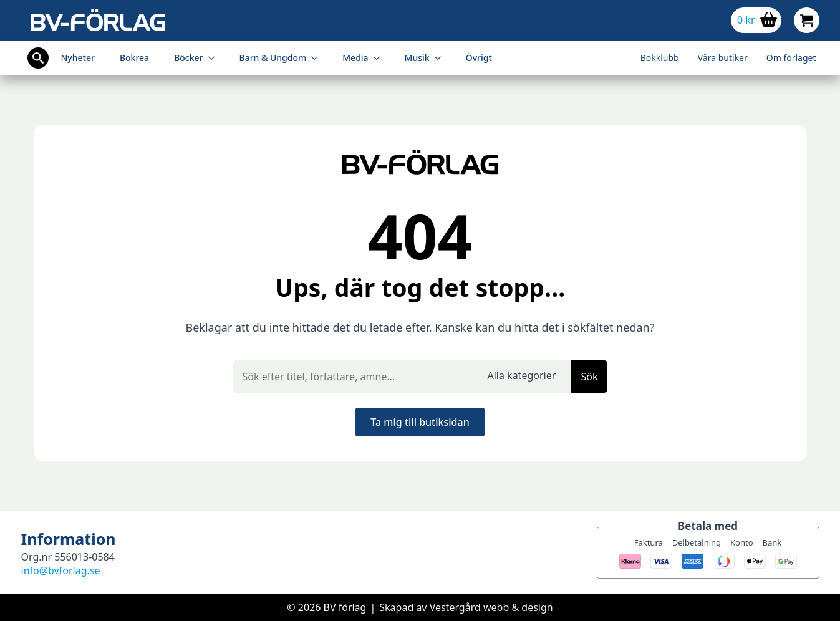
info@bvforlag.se (61, 570)
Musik (417, 58)
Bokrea (134, 58)
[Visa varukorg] (756, 20)
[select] (524, 377)
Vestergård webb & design (491, 607)
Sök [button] (589, 377)
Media (355, 58)
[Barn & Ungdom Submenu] (318, 58)
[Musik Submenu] (442, 58)
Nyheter (78, 58)
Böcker (188, 58)
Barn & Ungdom (273, 58)
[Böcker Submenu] (215, 58)
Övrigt (479, 58)
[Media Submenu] (380, 58)
